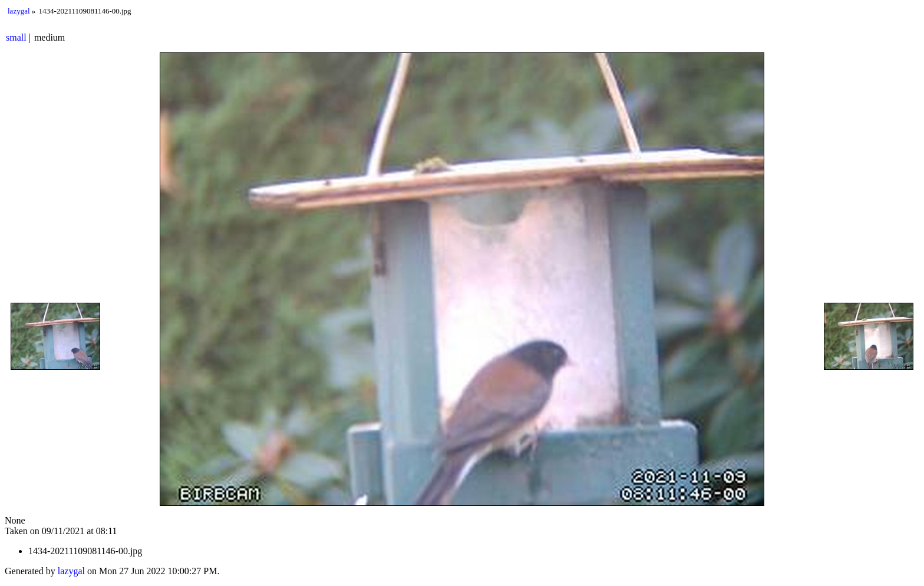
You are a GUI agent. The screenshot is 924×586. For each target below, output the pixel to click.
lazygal (19, 11)
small (16, 37)
